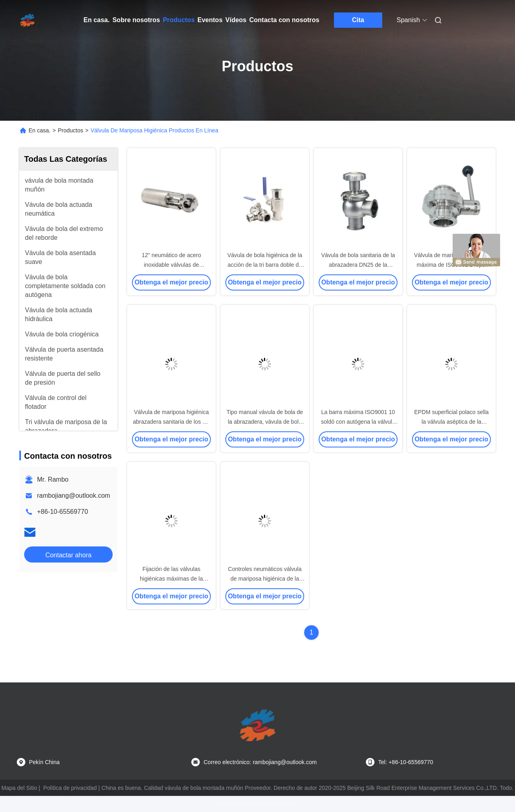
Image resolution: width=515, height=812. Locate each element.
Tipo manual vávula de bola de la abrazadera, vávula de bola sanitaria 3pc (265, 422)
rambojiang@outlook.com (74, 496)
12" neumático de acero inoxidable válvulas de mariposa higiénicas (171, 265)
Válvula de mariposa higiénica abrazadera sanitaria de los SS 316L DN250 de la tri (171, 422)
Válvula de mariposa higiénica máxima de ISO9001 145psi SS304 (451, 265)
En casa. (97, 20)
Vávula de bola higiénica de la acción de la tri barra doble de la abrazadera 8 (265, 265)
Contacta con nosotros (284, 20)
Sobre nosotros (136, 20)
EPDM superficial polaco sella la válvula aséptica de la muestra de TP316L (451, 422)
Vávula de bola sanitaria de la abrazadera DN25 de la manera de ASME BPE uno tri (358, 265)
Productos (179, 20)
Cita (358, 20)
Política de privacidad (70, 788)
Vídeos (236, 20)
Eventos (210, 20)
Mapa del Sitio (20, 788)
